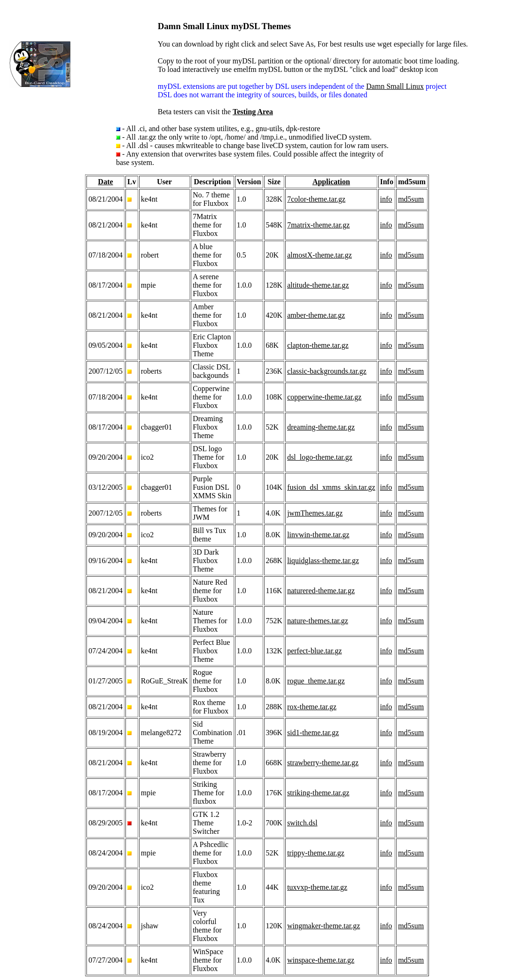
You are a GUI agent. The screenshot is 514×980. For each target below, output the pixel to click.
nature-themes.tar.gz (318, 621)
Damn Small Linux (395, 86)
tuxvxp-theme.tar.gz (317, 887)
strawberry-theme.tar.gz (323, 763)
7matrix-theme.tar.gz (318, 225)
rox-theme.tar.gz (312, 707)
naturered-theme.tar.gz (321, 591)
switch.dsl (302, 823)
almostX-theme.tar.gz (319, 255)
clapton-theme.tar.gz (318, 345)
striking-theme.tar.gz (318, 793)
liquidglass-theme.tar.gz (323, 561)
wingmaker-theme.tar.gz (323, 926)
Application (331, 182)
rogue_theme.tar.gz (316, 681)
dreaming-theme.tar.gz (321, 427)
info (386, 199)
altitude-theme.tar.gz (318, 285)
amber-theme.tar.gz (316, 315)
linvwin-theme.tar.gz (318, 535)
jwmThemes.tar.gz (315, 513)
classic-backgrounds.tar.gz (327, 371)
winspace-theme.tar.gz (321, 960)
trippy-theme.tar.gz (316, 853)
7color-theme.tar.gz (316, 199)
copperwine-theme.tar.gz (324, 397)
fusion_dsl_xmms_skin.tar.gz (331, 487)
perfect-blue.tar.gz (314, 651)
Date (106, 182)
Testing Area (253, 112)
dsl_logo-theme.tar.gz (320, 457)
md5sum (411, 199)
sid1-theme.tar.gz (313, 733)
